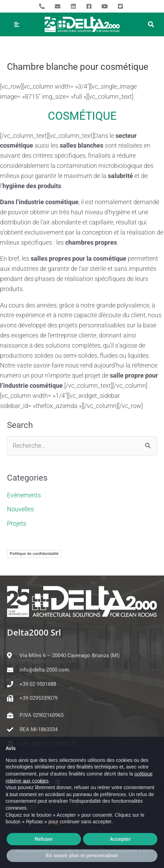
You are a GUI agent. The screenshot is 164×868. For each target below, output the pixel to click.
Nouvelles (20, 509)
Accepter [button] (120, 854)
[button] (151, 25)
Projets (17, 523)
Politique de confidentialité (34, 554)
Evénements (24, 495)
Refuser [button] (44, 854)
